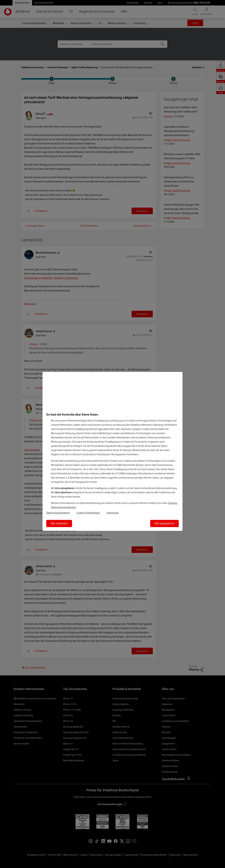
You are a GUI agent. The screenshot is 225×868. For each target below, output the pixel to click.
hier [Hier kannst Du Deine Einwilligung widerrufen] (101, 429)
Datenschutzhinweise (58, 513)
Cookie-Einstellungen (88, 513)
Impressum (113, 513)
